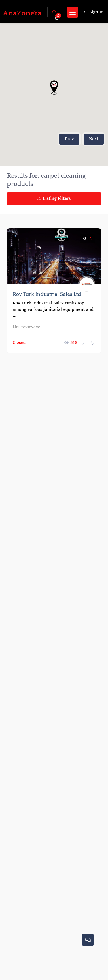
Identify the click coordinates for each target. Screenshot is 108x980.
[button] (54, 87)
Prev (69, 139)
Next (94, 139)
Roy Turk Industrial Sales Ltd (47, 294)
